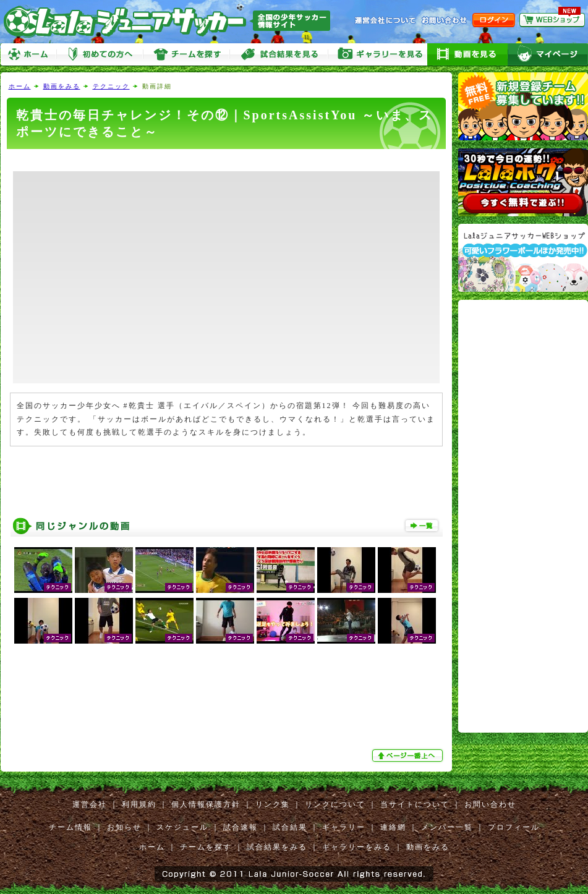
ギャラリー (344, 827)
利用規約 (139, 804)
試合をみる (279, 55)
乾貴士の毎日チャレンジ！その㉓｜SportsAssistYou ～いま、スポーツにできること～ (225, 621)
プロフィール (514, 827)
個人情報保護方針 (206, 804)
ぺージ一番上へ (409, 756)
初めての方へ (100, 55)
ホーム (28, 55)
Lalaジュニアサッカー (172, 21)
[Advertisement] (226, 160)
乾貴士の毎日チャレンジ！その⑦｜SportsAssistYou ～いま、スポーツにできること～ (407, 621)
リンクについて (335, 804)
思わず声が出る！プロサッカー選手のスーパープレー (43, 570)
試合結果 (290, 827)
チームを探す (186, 55)
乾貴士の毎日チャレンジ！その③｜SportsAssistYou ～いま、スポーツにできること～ (346, 570)
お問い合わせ (490, 804)
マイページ (548, 55)
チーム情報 (70, 827)
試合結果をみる (277, 847)
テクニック (111, 86)
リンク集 (273, 804)
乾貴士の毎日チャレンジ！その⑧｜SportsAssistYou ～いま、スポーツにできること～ (43, 621)
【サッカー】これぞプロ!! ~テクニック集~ (164, 621)
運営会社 (90, 804)
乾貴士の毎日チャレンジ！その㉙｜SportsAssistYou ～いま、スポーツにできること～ (407, 570)
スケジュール (182, 827)
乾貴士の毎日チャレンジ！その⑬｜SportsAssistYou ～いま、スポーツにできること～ (104, 621)
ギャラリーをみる (378, 55)
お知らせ (124, 827)
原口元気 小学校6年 (104, 570)
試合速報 (241, 827)
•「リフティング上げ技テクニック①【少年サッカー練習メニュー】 (286, 570)
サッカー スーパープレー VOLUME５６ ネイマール (225, 570)
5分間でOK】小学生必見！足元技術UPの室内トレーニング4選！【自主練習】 (286, 621)
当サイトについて (415, 804)
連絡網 (393, 827)
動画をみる (467, 55)
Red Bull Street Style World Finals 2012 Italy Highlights (346, 621)
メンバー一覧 (447, 827)
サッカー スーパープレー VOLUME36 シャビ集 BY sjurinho (164, 570)
